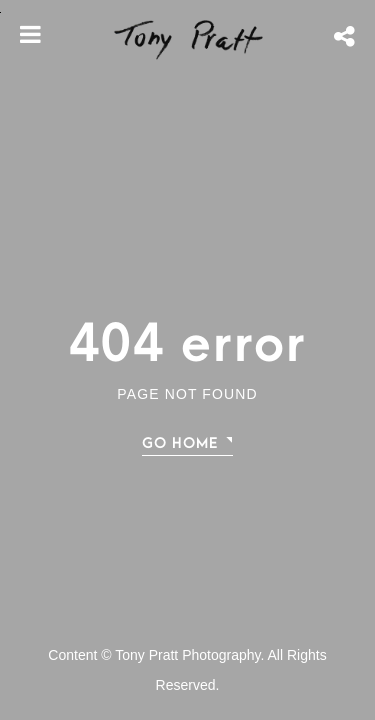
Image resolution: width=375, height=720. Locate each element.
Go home (180, 443)
